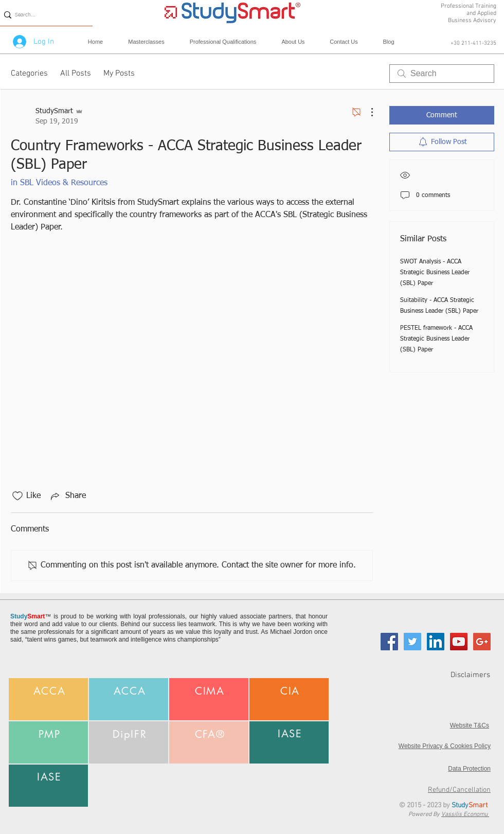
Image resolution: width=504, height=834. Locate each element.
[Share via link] (67, 496)
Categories (29, 74)
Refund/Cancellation (459, 790)
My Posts (119, 74)
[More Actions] (367, 112)
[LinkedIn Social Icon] (436, 642)
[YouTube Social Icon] (459, 642)
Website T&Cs (470, 725)
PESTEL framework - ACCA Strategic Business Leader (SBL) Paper (436, 339)
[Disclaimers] (454, 675)
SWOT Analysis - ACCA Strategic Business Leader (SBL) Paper (435, 273)
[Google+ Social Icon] (482, 642)
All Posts (76, 74)
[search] (442, 74)
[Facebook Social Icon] (389, 642)
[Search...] (43, 15)
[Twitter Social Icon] (412, 642)
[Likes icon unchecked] (17, 496)
